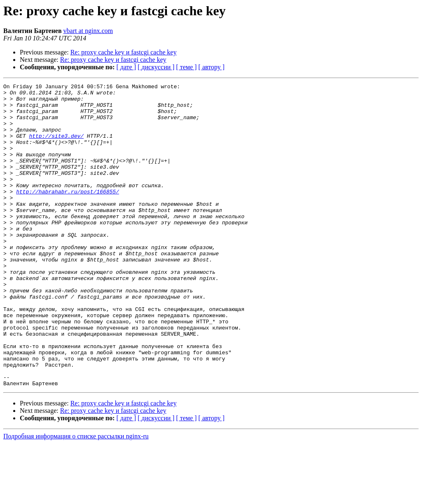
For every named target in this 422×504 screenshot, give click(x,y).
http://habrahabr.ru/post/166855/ (68, 214)
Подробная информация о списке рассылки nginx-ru (76, 497)
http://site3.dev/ (56, 147)
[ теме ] (186, 67)
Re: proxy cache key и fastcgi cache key (124, 52)
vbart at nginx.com (88, 31)
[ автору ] (211, 67)
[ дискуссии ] (156, 67)
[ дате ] (126, 67)
